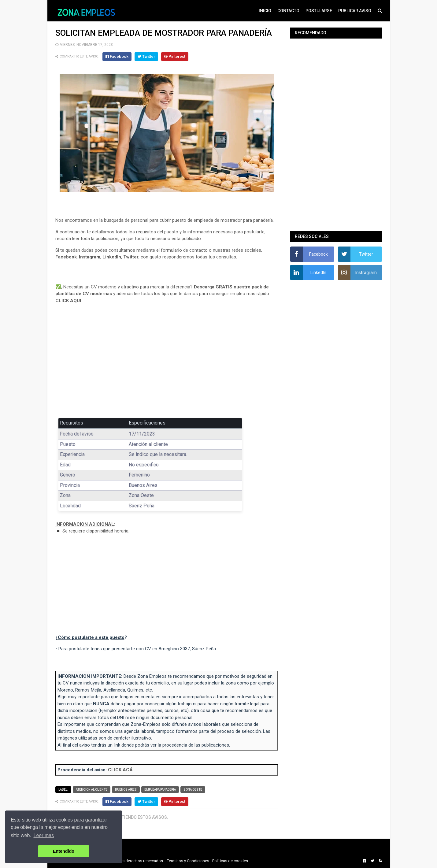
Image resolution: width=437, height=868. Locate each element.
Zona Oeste (193, 790)
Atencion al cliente (92, 790)
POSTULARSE (319, 11)
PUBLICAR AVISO (355, 11)
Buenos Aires (126, 790)
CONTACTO (288, 11)
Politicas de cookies (230, 861)
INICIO (265, 11)
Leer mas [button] (44, 835)
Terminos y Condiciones (188, 861)
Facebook (66, 257)
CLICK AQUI (68, 301)
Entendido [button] (64, 851)
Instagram (90, 257)
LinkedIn (112, 257)
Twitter (131, 257)
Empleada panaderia (160, 790)
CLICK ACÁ (120, 770)
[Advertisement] (167, 365)
